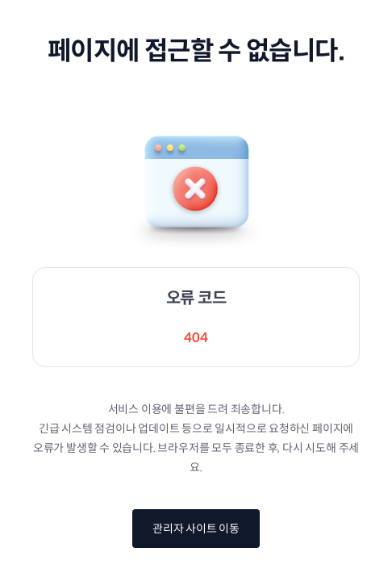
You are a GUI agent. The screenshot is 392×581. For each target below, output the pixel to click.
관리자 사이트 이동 (196, 529)
